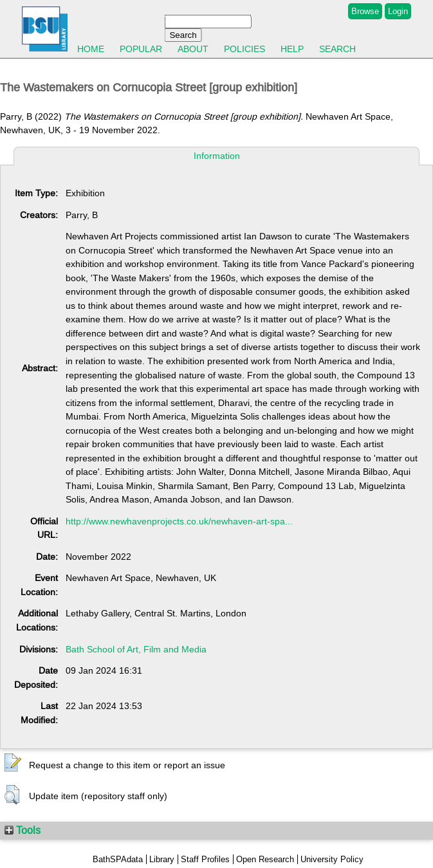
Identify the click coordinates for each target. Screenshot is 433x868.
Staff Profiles (205, 859)
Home (91, 49)
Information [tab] (217, 156)
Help (292, 49)
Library (162, 859)
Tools (23, 830)
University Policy (332, 859)
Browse (365, 11)
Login (398, 11)
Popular (141, 49)
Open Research (265, 859)
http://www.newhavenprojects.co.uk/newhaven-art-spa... (179, 521)
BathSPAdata (118, 859)
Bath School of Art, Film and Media (136, 649)
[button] (13, 763)
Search (337, 49)
